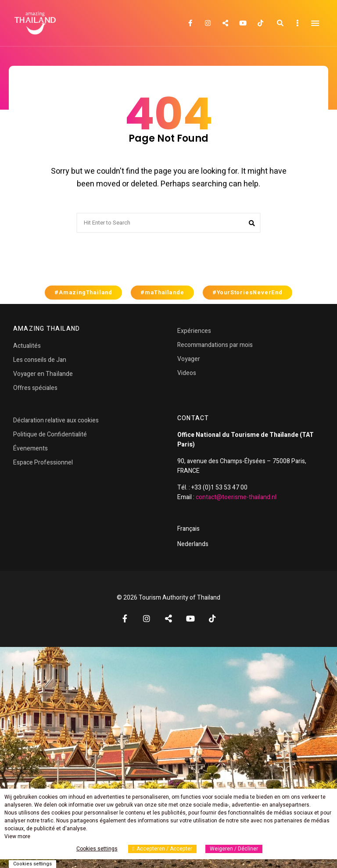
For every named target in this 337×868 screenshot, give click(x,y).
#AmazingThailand (83, 293)
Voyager (189, 359)
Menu (315, 23)
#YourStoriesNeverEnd (247, 293)
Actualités (27, 346)
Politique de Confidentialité (50, 434)
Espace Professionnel (43, 463)
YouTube (243, 23)
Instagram (208, 23)
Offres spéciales (35, 388)
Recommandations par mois (215, 345)
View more (17, 836)
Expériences (194, 331)
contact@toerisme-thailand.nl (236, 497)
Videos (187, 373)
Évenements (30, 448)
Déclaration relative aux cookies (56, 420)
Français (188, 529)
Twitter (225, 23)
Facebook (190, 23)
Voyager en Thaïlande (43, 374)
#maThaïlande (162, 293)
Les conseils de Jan (40, 360)
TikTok (260, 23)
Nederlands (193, 544)
